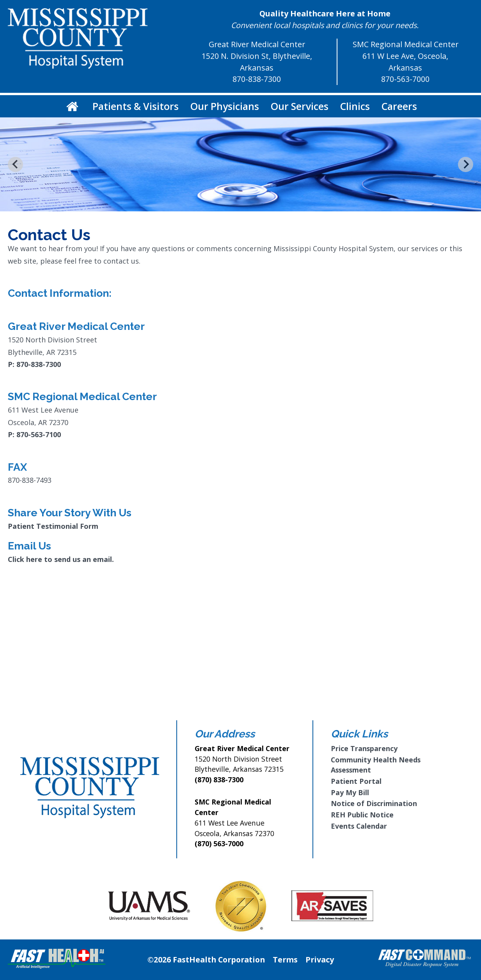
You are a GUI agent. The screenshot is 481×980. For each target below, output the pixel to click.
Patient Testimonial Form (53, 526)
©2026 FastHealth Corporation (206, 960)
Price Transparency (364, 748)
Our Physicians (225, 106)
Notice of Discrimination (374, 803)
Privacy (320, 960)
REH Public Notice (362, 815)
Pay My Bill (350, 792)
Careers (399, 106)
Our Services (300, 106)
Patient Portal (356, 781)
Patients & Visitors (136, 106)
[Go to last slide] (15, 164)
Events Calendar (359, 826)
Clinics (355, 106)
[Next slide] (466, 164)
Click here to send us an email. (61, 559)
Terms (285, 960)
